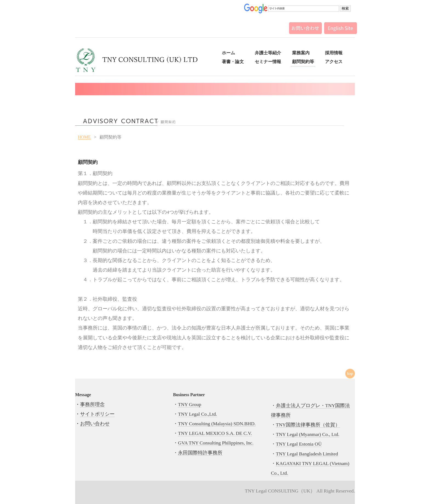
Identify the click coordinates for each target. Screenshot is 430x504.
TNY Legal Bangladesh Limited (307, 454)
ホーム (228, 53)
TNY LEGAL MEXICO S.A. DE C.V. (215, 433)
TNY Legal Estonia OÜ (299, 444)
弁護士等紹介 (268, 53)
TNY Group (190, 404)
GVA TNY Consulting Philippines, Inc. (216, 443)
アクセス (334, 62)
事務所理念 (92, 404)
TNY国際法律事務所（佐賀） (308, 425)
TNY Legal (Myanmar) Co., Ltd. (308, 434)
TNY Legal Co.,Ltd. (198, 414)
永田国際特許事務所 (200, 453)
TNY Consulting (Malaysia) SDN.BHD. (217, 424)
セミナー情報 (268, 62)
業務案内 (301, 53)
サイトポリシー (97, 414)
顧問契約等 (303, 62)
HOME (84, 137)
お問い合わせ (95, 424)
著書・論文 (233, 62)
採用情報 (334, 53)
